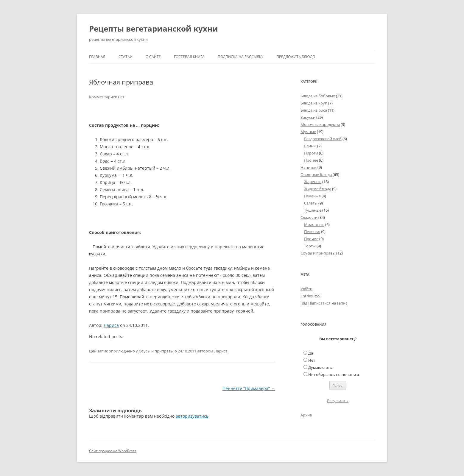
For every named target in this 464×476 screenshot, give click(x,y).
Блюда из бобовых (318, 96)
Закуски (308, 117)
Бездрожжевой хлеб (323, 139)
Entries (310, 296)
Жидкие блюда (318, 189)
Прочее (311, 160)
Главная (97, 57)
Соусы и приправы (156, 351)
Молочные (314, 224)
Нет (312, 360)
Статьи (126, 57)
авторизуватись (192, 416)
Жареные (313, 182)
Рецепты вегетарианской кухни (154, 29)
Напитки (309, 167)
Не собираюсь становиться (334, 374)
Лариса (111, 325)
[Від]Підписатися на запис (324, 303)
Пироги (311, 153)
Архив (306, 415)
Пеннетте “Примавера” (249, 388)
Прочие (311, 239)
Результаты (338, 401)
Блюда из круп (314, 103)
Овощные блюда (316, 174)
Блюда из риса (314, 110)
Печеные (312, 196)
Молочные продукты (320, 124)
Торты (310, 246)
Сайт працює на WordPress (113, 451)
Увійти (306, 289)
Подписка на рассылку (240, 57)
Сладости (309, 217)
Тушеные (313, 210)
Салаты (311, 203)
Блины (310, 146)
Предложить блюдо (296, 57)
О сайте (153, 57)
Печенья (312, 232)
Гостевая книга (189, 57)
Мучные (308, 132)
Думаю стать (320, 367)
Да (311, 353)
